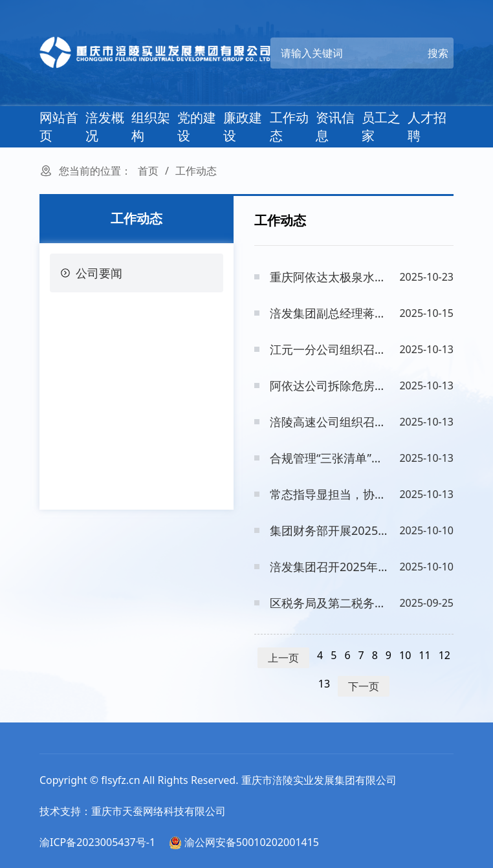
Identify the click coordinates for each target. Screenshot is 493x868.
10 (405, 655)
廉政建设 (243, 126)
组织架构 (151, 126)
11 (424, 655)
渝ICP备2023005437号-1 (97, 842)
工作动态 (289, 126)
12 (444, 655)
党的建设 (197, 126)
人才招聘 (427, 126)
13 (324, 684)
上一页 (283, 658)
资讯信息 (335, 126)
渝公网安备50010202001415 (244, 842)
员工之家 (381, 126)
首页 (148, 171)
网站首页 (59, 126)
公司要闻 (91, 273)
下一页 (364, 686)
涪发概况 (105, 126)
